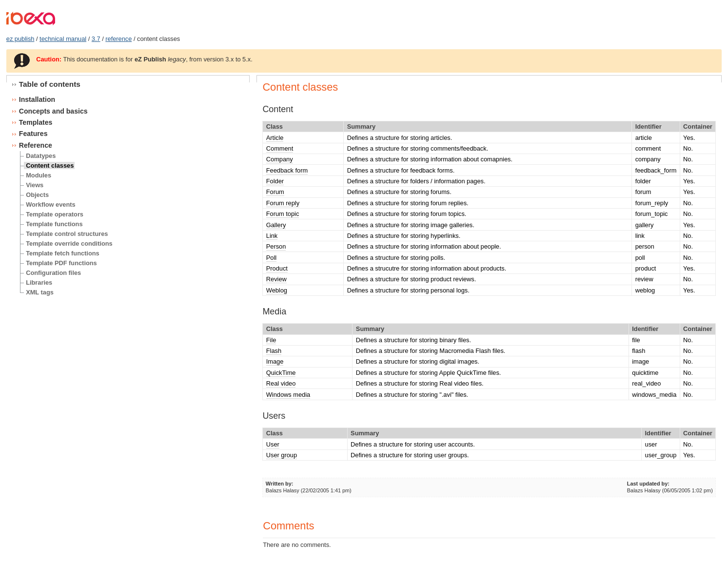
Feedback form (287, 170)
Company (280, 159)
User (273, 444)
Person (276, 246)
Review (276, 279)
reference (118, 39)
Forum (275, 192)
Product (277, 268)
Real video (281, 383)
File (271, 340)
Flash (274, 351)
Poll (271, 258)
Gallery (276, 225)
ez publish (20, 39)
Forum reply (283, 203)
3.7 (96, 39)
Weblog (277, 290)
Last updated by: (648, 484)
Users (274, 416)
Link (272, 236)
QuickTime (281, 373)
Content (278, 109)
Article (275, 138)
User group (282, 455)
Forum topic (283, 214)
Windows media (288, 395)
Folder (275, 181)
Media (274, 311)
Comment (280, 148)
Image (275, 361)
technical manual (63, 39)
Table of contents (50, 84)
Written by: (280, 484)
